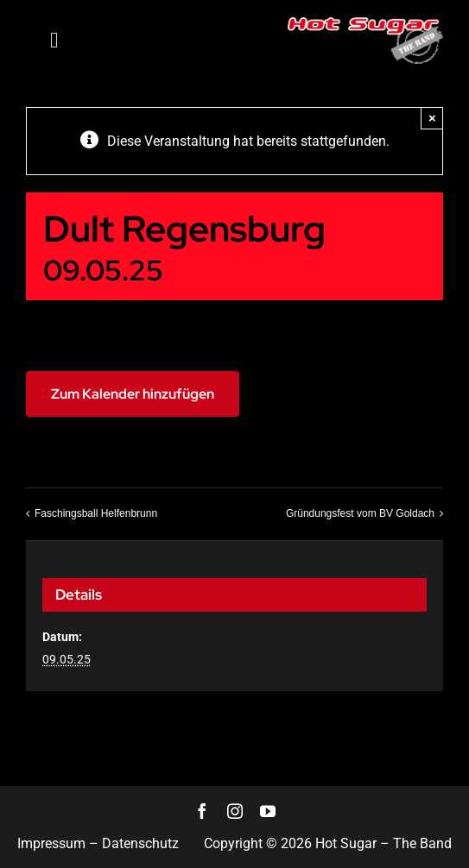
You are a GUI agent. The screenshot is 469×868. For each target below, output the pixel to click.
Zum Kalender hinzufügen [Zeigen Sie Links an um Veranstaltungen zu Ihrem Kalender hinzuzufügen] (133, 394)
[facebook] (202, 811)
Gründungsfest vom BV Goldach (360, 513)
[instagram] (235, 811)
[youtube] (268, 811)
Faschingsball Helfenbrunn (96, 513)
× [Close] (432, 118)
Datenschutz (140, 843)
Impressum (51, 843)
